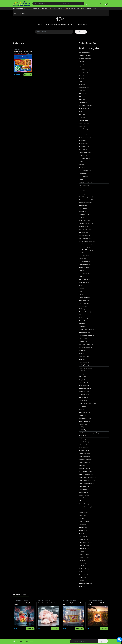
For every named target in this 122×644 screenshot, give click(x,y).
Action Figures (83, 492)
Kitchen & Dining (83, 356)
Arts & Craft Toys (83, 495)
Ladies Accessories (84, 123)
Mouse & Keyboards (84, 170)
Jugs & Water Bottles (84, 471)
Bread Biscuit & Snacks (85, 223)
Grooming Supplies (84, 418)
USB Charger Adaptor (85, 584)
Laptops (81, 167)
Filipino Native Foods (84, 105)
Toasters (81, 82)
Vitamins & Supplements (85, 330)
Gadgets (81, 380)
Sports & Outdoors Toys (85, 483)
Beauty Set (82, 191)
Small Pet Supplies (84, 430)
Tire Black (82, 581)
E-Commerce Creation (85, 445)
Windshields (82, 587)
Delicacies (82, 94)
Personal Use (82, 256)
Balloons (81, 188)
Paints (80, 288)
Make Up (81, 315)
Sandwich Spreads (84, 265)
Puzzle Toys (82, 516)
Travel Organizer (83, 545)
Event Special (17, 49)
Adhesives (82, 271)
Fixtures (81, 465)
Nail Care (81, 321)
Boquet (81, 194)
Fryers (81, 64)
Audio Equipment (83, 158)
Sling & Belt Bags (83, 536)
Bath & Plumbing (83, 274)
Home (15, 13)
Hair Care (81, 309)
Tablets (81, 179)
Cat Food (81, 409)
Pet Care (81, 259)
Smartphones (82, 176)
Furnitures (81, 350)
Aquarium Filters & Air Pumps (86, 403)
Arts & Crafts (82, 371)
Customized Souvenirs (85, 200)
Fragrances (82, 306)
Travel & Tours (83, 522)
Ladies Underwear (84, 132)
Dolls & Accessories (84, 501)
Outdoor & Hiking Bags (85, 474)
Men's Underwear (84, 147)
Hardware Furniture (84, 268)
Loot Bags (82, 212)
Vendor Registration (84, 436)
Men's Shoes (82, 144)
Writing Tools (82, 397)
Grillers (81, 67)
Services (81, 439)
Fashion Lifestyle (83, 120)
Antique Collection (84, 52)
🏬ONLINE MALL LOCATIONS (40, 9)
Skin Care (81, 327)
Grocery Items (83, 220)
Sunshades (82, 578)
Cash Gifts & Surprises (85, 197)
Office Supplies (83, 392)
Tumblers (81, 551)
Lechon (81, 111)
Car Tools (81, 572)
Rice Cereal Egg (83, 262)
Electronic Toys (83, 504)
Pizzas (81, 117)
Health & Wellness (84, 312)
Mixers (81, 76)
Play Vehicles (82, 513)
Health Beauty (83, 300)
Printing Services (83, 454)
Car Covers (82, 563)
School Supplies (83, 394)
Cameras (81, 161)
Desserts (81, 96)
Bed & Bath (82, 341)
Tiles (80, 294)
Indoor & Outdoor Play (85, 507)
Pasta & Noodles (83, 253)
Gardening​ (82, 353)
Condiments (82, 232)
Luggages (82, 533)
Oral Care (81, 324)
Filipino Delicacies (84, 238)
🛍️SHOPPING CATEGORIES (56, 9)
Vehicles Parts (83, 557)
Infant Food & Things (84, 250)
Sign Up (103, 642)
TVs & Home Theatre (84, 182)
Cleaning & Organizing (85, 344)
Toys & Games (83, 489)
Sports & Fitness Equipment (86, 480)
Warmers (81, 85)
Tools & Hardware (84, 297)
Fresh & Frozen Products (86, 241)
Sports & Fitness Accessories (87, 477)
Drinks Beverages (84, 235)
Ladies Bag (82, 126)
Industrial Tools (83, 73)
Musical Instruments (84, 386)
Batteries (81, 560)
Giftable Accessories (84, 203)
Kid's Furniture (83, 383)
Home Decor (82, 206)
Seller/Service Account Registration (88, 433)
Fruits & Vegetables (84, 244)
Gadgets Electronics (84, 153)
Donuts (81, 99)
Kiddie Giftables (83, 209)
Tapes (81, 291)
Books (81, 374)
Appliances (82, 338)
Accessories (82, 155)
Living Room (82, 359)
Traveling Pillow (83, 548)
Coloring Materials (84, 377)
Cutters (81, 61)
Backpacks (82, 525)
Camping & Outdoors (84, 460)
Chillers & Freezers (84, 58)
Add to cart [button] (28, 75)
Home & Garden (83, 333)
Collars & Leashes (84, 412)
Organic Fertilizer (83, 362)
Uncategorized (83, 554)
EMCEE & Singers (83, 448)
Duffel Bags (82, 528)
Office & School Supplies (86, 368)
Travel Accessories (84, 486)
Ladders (81, 285)
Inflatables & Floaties (84, 468)
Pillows (81, 217)
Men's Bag (82, 141)
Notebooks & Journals (85, 389)
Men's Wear (82, 150)
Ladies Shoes (82, 129)
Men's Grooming (83, 318)
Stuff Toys (82, 519)
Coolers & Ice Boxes (84, 463)
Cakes (81, 91)
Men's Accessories (84, 138)
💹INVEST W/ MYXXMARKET (89, 9)
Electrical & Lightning (84, 282)
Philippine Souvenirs (84, 215)
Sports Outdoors (83, 457)
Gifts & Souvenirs (83, 185)
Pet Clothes (82, 424)
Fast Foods (82, 102)
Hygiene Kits (82, 530)
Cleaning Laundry (84, 229)
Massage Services (84, 451)
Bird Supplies (82, 406)
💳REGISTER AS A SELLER (72, 9)
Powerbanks (82, 173)
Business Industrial (84, 55)
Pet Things (82, 427)
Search (81, 32)
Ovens (81, 79)
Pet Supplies (82, 401)
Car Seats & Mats (83, 569)
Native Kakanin (83, 114)
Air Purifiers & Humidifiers (86, 336)
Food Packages (83, 108)
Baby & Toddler (83, 498)
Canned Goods (83, 226)
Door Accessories (84, 279)
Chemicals (82, 276)
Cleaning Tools (83, 575)
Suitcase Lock (83, 539)
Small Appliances (83, 365)
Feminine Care (83, 303)
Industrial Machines (84, 70)
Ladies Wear (82, 135)
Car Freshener (83, 566)
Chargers (81, 164)
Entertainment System (85, 347)
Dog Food (82, 415)
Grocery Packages (84, 247)
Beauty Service (83, 442)
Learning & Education (84, 510)
